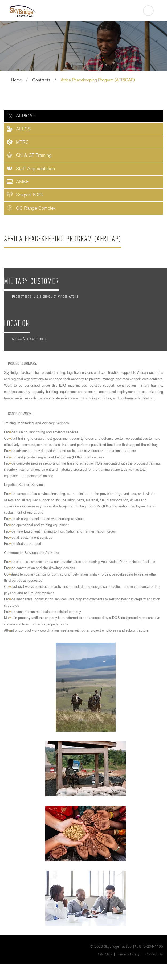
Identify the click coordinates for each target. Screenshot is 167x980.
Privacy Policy (129, 954)
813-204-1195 (151, 947)
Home (16, 80)
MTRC (22, 142)
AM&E (23, 182)
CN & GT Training (34, 155)
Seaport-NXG (29, 195)
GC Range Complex (36, 208)
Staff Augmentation (35, 169)
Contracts (41, 80)
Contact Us (154, 954)
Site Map (105, 954)
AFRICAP (26, 116)
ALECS (23, 129)
